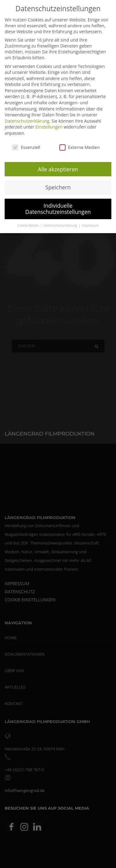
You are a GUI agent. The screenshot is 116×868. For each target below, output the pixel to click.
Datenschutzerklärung (27, 121)
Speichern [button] (58, 187)
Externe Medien (80, 147)
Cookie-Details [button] (28, 225)
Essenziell (26, 147)
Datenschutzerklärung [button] (61, 225)
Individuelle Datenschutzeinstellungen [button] (58, 209)
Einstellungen (49, 127)
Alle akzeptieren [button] (58, 169)
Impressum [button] (90, 225)
